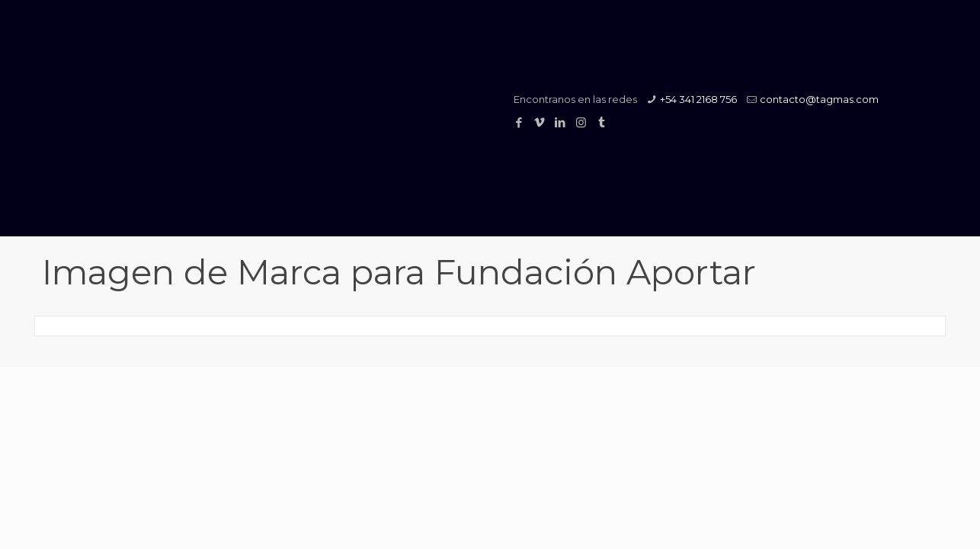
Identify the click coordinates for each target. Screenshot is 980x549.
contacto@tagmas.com (819, 99)
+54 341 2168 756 (698, 99)
